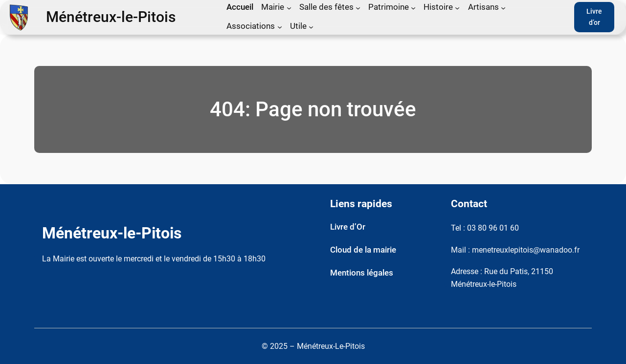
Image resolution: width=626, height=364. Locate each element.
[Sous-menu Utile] (311, 27)
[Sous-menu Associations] (280, 27)
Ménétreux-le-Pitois (111, 17)
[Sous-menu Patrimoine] (413, 8)
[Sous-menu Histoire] (457, 8)
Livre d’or (594, 17)
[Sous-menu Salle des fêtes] (358, 8)
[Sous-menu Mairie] (289, 8)
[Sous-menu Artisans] (503, 8)
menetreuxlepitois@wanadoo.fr (526, 250)
